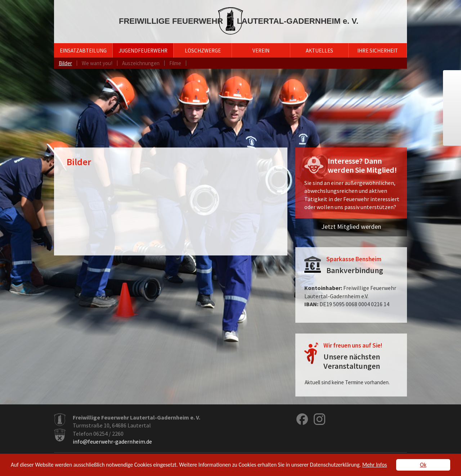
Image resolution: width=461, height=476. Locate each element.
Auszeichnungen (141, 63)
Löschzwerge (203, 51)
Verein (261, 51)
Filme (175, 63)
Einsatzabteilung (83, 51)
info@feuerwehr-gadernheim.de (112, 441)
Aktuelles (319, 51)
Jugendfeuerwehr (143, 51)
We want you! (97, 63)
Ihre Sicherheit (378, 51)
